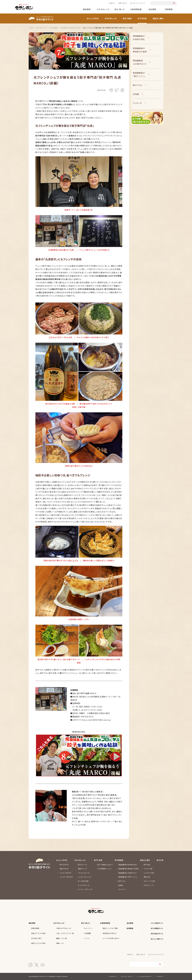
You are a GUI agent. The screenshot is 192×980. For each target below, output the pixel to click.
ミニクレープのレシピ (85, 889)
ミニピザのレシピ (84, 885)
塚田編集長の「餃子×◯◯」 (139, 74)
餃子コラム (138, 85)
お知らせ (112, 3)
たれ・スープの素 (149, 881)
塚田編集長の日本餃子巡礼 (139, 38)
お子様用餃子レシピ (104, 869)
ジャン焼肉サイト (157, 923)
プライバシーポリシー (127, 976)
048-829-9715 (87, 717)
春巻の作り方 (64, 869)
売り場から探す (36, 938)
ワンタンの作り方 (66, 873)
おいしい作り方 (93, 18)
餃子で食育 (127, 18)
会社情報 (152, 9)
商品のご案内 (158, 18)
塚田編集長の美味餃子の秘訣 (140, 50)
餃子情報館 (142, 18)
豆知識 (136, 94)
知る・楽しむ (120, 9)
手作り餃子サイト (157, 934)
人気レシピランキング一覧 (65, 933)
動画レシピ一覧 (61, 938)
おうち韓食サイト (157, 928)
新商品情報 (35, 928)
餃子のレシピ (83, 865)
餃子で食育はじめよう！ (105, 865)
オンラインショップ (139, 3)
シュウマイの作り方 (66, 877)
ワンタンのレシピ (84, 873)
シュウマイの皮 (149, 873)
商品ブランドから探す (39, 943)
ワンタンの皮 (148, 869)
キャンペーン (88, 928)
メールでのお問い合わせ (111, 938)
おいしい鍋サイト (157, 939)
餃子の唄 (160, 860)
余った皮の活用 (83, 881)
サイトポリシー (113, 976)
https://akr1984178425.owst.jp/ (96, 720)
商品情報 (87, 9)
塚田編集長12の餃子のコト (140, 62)
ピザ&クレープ (149, 885)
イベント (87, 938)
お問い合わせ (123, 3)
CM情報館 (87, 933)
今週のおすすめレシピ (64, 928)
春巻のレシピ (83, 869)
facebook (122, 90)
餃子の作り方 (64, 865)
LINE (111, 90)
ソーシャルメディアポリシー (145, 976)
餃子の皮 (147, 865)
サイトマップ (160, 976)
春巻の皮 (147, 877)
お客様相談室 (136, 9)
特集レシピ (60, 943)
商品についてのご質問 (110, 928)
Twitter (117, 90)
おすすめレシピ (103, 9)
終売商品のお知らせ (110, 933)
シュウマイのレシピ (84, 877)
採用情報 (169, 9)
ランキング (137, 103)
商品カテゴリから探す (39, 933)
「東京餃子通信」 (104, 795)
